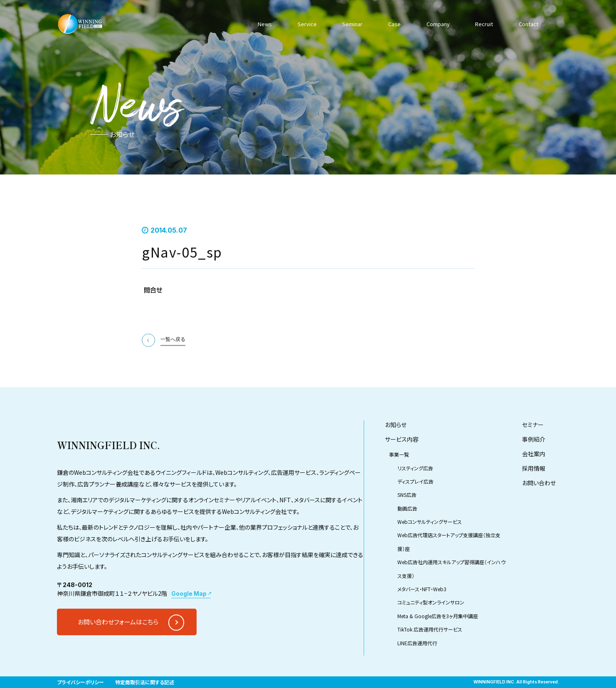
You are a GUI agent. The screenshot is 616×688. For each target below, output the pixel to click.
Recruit (482, 24)
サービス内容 (402, 466)
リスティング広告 (415, 494)
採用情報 (534, 495)
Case (392, 24)
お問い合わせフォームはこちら (118, 648)
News (265, 24)
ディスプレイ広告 (415, 507)
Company (436, 24)
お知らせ (396, 451)
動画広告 (407, 534)
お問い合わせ (539, 509)
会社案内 (534, 480)
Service (306, 24)
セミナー (533, 451)
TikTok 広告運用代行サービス (430, 656)
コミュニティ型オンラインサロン (431, 629)
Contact (527, 24)
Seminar (351, 24)
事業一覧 (399, 481)
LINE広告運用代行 (417, 669)
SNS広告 (407, 521)
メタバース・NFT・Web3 (422, 615)
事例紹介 (534, 466)
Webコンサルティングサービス (430, 548)
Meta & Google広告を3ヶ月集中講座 (438, 642)
